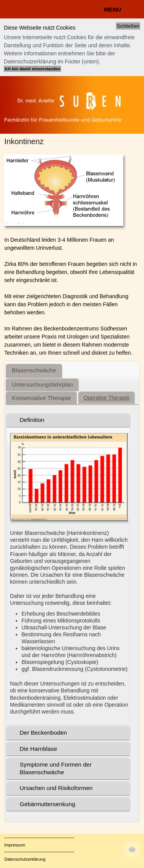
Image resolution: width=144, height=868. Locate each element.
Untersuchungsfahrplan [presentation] (42, 384)
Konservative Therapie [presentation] (41, 398)
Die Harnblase (38, 749)
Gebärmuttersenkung (47, 804)
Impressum (15, 845)
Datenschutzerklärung (25, 859)
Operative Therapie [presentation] (107, 398)
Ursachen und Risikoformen (56, 788)
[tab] (34, 371)
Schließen (128, 26)
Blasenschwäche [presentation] (34, 370)
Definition (32, 420)
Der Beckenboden (43, 733)
